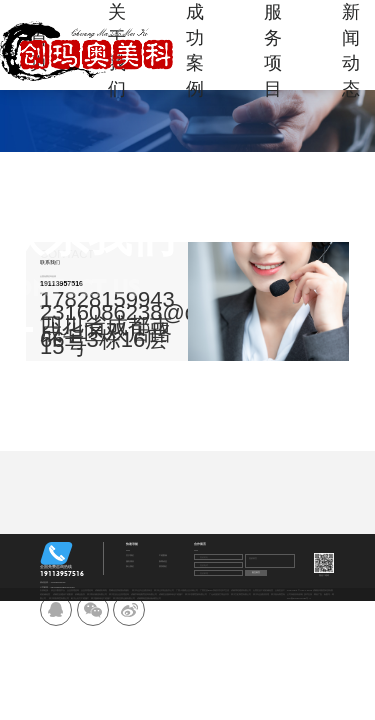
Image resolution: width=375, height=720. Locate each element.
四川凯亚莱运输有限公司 (124, 598)
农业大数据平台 (58, 590)
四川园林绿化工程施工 (101, 598)
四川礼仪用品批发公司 (164, 590)
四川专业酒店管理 (261, 594)
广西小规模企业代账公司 (187, 590)
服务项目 (273, 50)
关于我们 (130, 555)
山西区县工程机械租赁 (263, 590)
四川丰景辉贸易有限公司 (196, 594)
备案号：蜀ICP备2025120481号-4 (311, 596)
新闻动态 (351, 50)
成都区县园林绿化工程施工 (171, 594)
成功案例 (195, 50)
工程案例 (163, 555)
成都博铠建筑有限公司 (241, 590)
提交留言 (256, 572)
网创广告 (318, 594)
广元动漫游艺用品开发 (219, 594)
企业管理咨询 (73, 590)
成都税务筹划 (101, 590)
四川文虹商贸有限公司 (241, 594)
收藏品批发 (80, 594)
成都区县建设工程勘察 (63, 594)
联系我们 (163, 566)
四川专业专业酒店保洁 (142, 590)
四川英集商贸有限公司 (59, 598)
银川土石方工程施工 (80, 598)
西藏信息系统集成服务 (119, 590)
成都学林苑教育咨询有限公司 (144, 594)
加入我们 (130, 566)
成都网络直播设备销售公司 (149, 598)
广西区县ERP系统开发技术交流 (214, 590)
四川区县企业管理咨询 (119, 594)
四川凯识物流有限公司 (97, 594)
